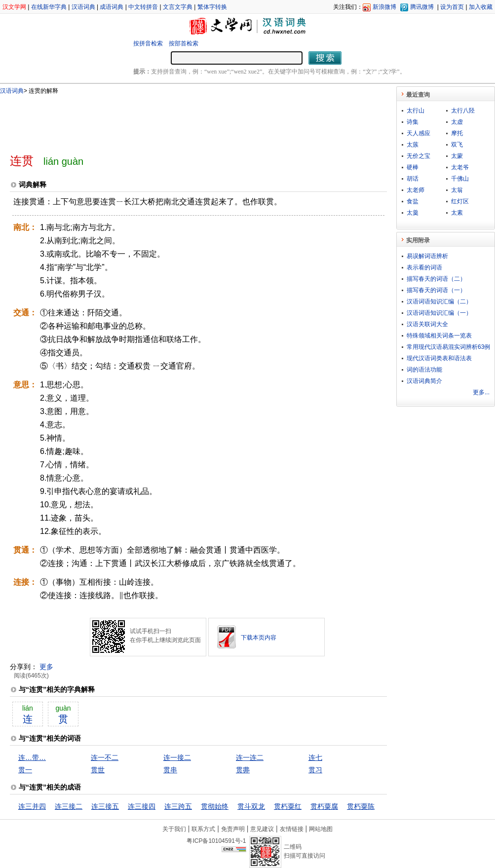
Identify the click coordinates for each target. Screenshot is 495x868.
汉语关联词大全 (427, 324)
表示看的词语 (424, 267)
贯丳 (243, 770)
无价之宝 (419, 156)
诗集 (413, 122)
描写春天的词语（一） (436, 290)
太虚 (457, 122)
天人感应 (419, 133)
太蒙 (457, 156)
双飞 (457, 145)
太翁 (457, 190)
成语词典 (112, 7)
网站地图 (321, 829)
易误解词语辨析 (427, 256)
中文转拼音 (143, 7)
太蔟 (413, 145)
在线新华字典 (49, 7)
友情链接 (292, 829)
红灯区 (460, 201)
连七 (315, 757)
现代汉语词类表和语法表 (439, 358)
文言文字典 (178, 7)
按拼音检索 (148, 43)
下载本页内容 (259, 638)
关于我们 (174, 829)
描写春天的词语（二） (436, 279)
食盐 (413, 201)
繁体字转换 (212, 7)
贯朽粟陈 (361, 806)
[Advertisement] (182, 120)
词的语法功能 (424, 370)
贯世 (98, 770)
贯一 (25, 770)
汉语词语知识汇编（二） (439, 302)
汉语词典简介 (424, 381)
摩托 (457, 133)
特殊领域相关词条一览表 (439, 336)
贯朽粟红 (288, 806)
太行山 (416, 111)
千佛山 (460, 179)
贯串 (170, 770)
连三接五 (105, 806)
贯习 (315, 770)
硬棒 (413, 167)
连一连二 (250, 757)
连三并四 (32, 806)
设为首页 (452, 7)
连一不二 (105, 757)
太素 (457, 213)
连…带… (32, 757)
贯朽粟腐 (324, 806)
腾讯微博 (422, 7)
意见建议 (262, 829)
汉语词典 (83, 7)
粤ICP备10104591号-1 (216, 841)
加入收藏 (481, 7)
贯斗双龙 (251, 806)
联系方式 (203, 829)
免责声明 (233, 829)
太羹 (413, 213)
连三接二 (69, 806)
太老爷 (460, 167)
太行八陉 (463, 111)
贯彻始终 (215, 806)
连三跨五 (178, 806)
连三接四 (142, 806)
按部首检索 (184, 43)
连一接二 (177, 757)
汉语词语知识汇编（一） (439, 313)
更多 (46, 667)
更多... (481, 392)
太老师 (416, 190)
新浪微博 (384, 7)
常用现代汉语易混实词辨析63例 (448, 347)
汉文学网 (14, 7)
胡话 (413, 179)
